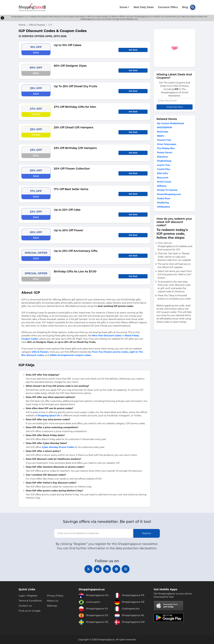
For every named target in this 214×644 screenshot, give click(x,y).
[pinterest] (117, 569)
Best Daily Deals (144, 7)
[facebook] (97, 569)
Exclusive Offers (168, 7)
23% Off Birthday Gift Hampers (75, 148)
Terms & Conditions (30, 601)
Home (22, 25)
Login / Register (28, 596)
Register (147, 533)
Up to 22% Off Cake (67, 209)
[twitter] (88, 569)
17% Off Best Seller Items (71, 189)
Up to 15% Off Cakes (68, 45)
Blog (185, 7)
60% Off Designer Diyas (70, 65)
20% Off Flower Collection (72, 168)
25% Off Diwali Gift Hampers (73, 127)
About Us (53, 601)
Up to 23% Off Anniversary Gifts (76, 251)
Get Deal (133, 50)
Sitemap (52, 606)
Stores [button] (123, 7)
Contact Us (25, 606)
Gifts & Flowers (37, 25)
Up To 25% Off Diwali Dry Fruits (75, 86)
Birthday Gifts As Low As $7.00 (75, 271)
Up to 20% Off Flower (69, 230)
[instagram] (126, 569)
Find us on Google (30, 611)
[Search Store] (193, 7)
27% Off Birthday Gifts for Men (75, 107)
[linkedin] (107, 569)
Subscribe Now (175, 107)
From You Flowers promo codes (110, 352)
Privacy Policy (55, 596)
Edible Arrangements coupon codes (70, 355)
